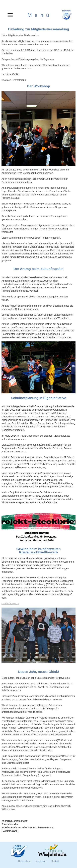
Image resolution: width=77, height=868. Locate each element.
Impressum (41, 861)
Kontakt (55, 861)
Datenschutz (24, 861)
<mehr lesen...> (10, 603)
